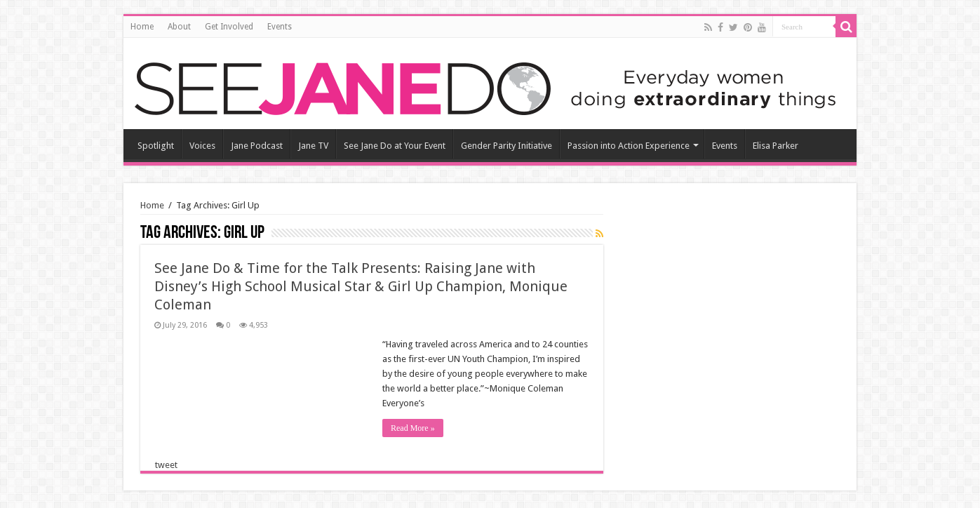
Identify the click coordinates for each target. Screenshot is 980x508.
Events (280, 27)
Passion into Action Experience (629, 146)
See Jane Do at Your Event (395, 146)
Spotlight (156, 146)
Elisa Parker (776, 146)
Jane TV (313, 146)
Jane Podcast (257, 146)
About (179, 27)
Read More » (413, 428)
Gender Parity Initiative (506, 146)
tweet (166, 465)
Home (142, 27)
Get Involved (229, 27)
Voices (202, 146)
